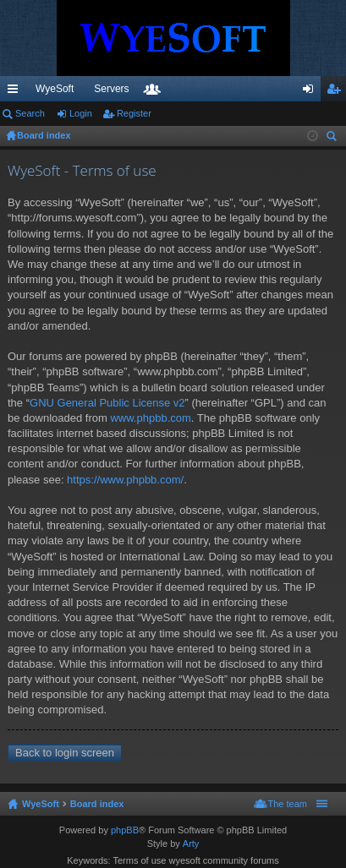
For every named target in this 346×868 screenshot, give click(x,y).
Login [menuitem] (312, 92)
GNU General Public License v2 (107, 403)
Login (81, 113)
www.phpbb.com (150, 418)
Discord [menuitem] (203, 89)
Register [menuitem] (337, 92)
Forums (247, 92)
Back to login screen (65, 753)
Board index (97, 804)
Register (134, 113)
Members (272, 92)
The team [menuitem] (288, 804)
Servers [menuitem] (111, 89)
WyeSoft (55, 89)
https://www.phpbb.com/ (125, 480)
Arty (191, 843)
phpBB (125, 830)
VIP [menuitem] (158, 89)
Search (30, 113)
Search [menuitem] (333, 138)
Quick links (16, 92)
